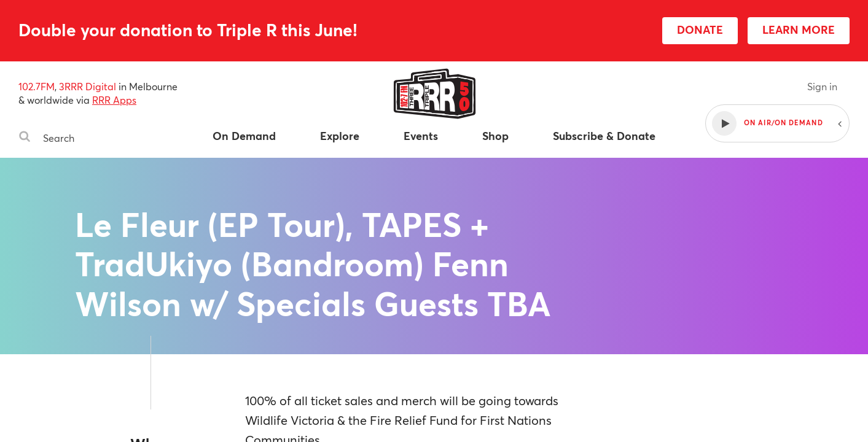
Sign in (822, 86)
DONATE (700, 29)
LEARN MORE (799, 29)
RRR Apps (114, 100)
